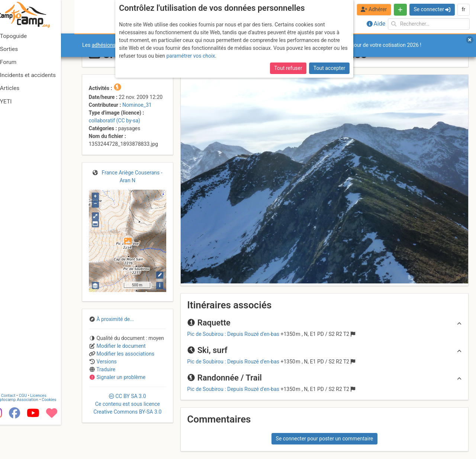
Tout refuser (288, 68)
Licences (52, 430)
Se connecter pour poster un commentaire (325, 439)
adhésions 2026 (110, 45)
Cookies (62, 434)
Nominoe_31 (137, 105)
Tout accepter (329, 68)
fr (463, 9)
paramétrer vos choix (191, 56)
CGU (36, 430)
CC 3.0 (127, 404)
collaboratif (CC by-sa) (115, 121)
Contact (22, 430)
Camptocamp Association (28, 434)
